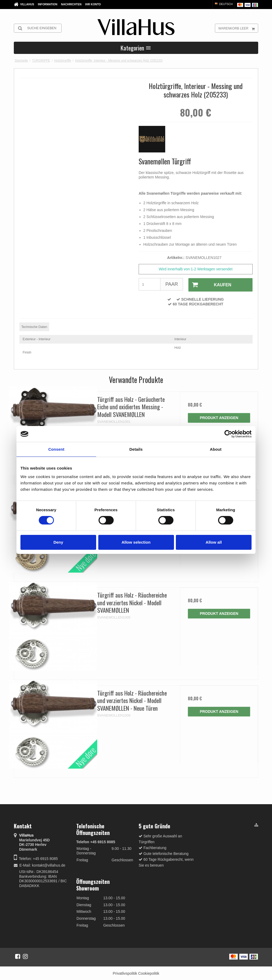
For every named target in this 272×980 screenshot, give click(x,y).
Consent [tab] (56, 449)
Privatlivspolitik (125, 973)
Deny (58, 542)
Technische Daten (34, 326)
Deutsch (223, 4)
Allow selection (136, 542)
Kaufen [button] (209, 285)
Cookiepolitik (149, 973)
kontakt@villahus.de (49, 865)
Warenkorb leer (238, 28)
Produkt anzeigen (219, 417)
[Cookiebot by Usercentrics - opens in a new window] (228, 434)
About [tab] (216, 449)
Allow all (214, 542)
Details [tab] (136, 449)
